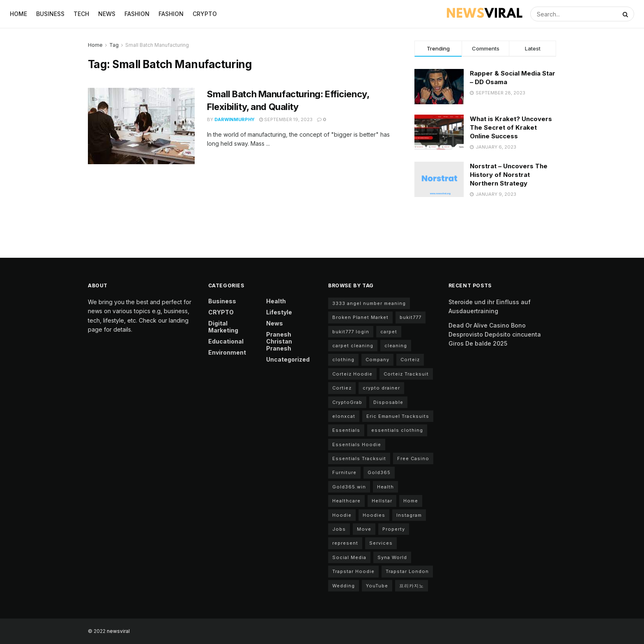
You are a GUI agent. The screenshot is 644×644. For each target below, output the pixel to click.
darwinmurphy (235, 119)
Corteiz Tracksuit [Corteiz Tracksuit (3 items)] (406, 374)
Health (276, 301)
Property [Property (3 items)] (394, 529)
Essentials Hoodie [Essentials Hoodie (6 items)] (357, 445)
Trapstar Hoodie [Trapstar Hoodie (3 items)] (353, 571)
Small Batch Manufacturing (157, 45)
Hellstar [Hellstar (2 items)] (382, 501)
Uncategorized (288, 359)
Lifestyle (279, 312)
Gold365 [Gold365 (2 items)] (379, 472)
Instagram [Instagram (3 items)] (409, 515)
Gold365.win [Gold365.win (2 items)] (349, 487)
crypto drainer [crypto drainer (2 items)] (381, 388)
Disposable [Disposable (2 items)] (388, 402)
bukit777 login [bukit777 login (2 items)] (351, 332)
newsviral (118, 631)
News (107, 14)
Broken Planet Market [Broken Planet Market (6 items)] (360, 317)
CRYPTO (205, 14)
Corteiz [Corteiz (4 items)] (410, 360)
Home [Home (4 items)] (411, 501)
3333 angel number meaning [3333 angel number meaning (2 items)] (369, 303)
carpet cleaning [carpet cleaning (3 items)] (353, 346)
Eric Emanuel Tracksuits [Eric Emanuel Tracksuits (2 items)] (398, 416)
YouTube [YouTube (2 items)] (377, 586)
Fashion (137, 14)
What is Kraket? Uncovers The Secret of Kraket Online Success (511, 127)
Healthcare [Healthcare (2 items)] (346, 501)
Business (50, 14)
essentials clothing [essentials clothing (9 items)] (397, 430)
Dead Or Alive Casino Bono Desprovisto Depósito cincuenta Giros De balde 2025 (495, 335)
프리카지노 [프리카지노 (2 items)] (412, 586)
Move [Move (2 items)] (364, 529)
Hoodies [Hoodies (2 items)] (374, 515)
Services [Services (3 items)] (381, 543)
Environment (227, 352)
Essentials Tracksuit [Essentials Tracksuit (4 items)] (359, 458)
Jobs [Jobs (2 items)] (339, 529)
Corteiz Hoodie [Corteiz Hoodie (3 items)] (352, 374)
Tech (81, 14)
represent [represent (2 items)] (345, 543)
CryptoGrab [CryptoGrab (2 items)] (347, 402)
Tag (114, 45)
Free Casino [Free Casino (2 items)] (413, 458)
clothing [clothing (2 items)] (343, 360)
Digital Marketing (223, 327)
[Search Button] (626, 14)
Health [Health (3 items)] (385, 487)
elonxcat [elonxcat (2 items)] (344, 416)
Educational (226, 341)
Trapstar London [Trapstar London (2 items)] (407, 571)
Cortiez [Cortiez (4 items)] (342, 388)
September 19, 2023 (286, 119)
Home (18, 14)
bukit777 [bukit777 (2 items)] (411, 317)
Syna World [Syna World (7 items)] (392, 557)
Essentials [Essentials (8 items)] (346, 430)
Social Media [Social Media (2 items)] (349, 557)
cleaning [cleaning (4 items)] (396, 346)
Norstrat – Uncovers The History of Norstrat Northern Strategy (509, 175)
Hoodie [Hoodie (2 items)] (342, 515)
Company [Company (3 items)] (377, 360)
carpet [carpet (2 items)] (389, 332)
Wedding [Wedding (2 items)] (344, 586)
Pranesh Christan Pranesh (279, 341)
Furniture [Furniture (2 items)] (344, 472)
